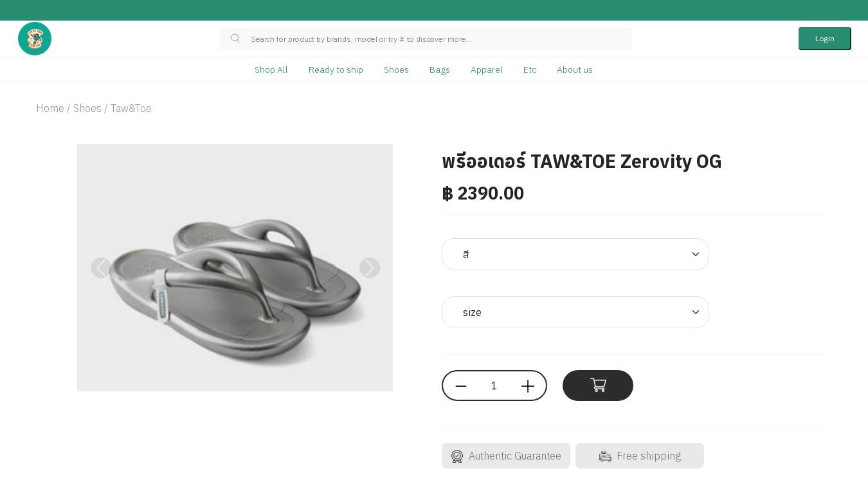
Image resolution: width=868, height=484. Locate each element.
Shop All (271, 70)
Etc (530, 70)
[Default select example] (575, 254)
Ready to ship (336, 70)
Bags (440, 70)
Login (825, 38)
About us (575, 70)
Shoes (396, 70)
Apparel (487, 70)
